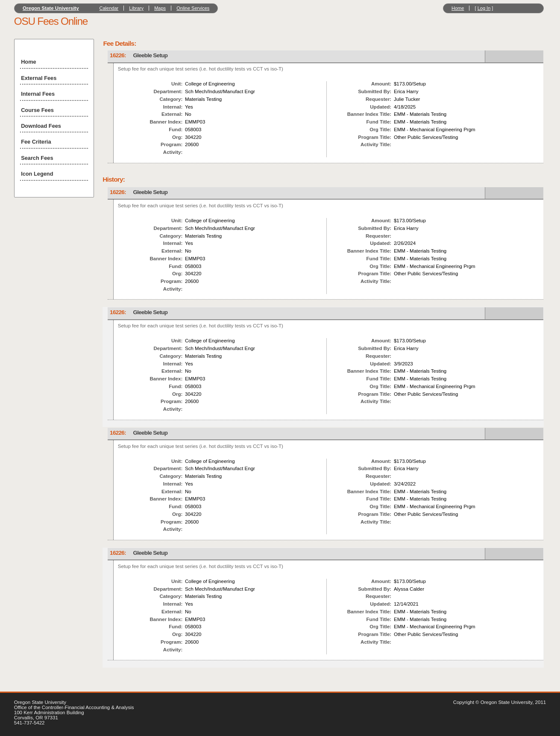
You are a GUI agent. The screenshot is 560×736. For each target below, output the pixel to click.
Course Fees (37, 110)
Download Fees (41, 126)
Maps (160, 8)
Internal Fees (38, 94)
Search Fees (37, 158)
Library (136, 8)
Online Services (193, 8)
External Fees (39, 78)
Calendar (109, 8)
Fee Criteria (36, 142)
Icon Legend (37, 174)
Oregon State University (51, 8)
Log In (484, 8)
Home (458, 8)
